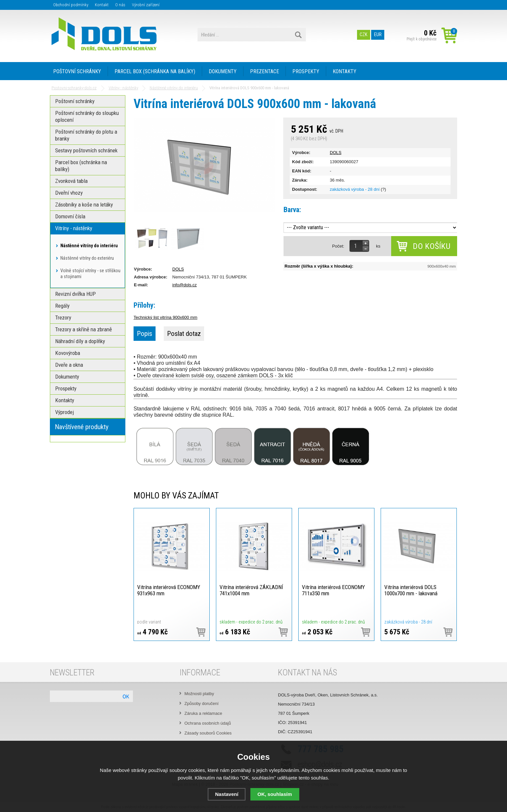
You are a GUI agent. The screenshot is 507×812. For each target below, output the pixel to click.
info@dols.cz (185, 285)
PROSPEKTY (306, 71)
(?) (383, 189)
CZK (364, 35)
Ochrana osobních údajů (208, 723)
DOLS (336, 153)
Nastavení (227, 794)
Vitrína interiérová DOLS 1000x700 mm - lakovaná (411, 590)
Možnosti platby (199, 694)
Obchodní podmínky (71, 5)
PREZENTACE (264, 71)
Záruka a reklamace (203, 713)
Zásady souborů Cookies (208, 733)
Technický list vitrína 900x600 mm (165, 317)
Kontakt (102, 5)
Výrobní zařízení (146, 5)
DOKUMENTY (223, 71)
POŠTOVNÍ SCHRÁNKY (77, 71)
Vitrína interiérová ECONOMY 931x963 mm (169, 590)
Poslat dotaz (184, 334)
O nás (120, 5)
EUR (378, 35)
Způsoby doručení (201, 703)
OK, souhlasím (275, 794)
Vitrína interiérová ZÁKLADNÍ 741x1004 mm (251, 590)
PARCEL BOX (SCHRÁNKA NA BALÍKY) (155, 71)
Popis (145, 334)
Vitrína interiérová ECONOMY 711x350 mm (333, 590)
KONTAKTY (345, 71)
